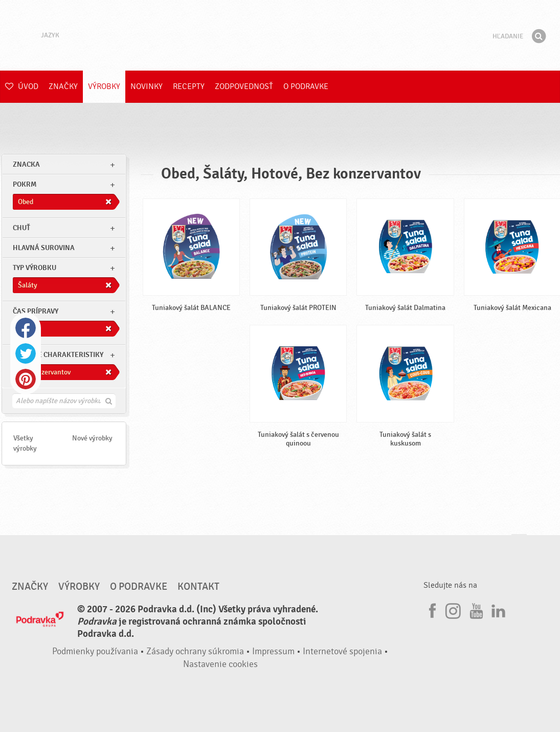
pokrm (25, 184)
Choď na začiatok (519, 544)
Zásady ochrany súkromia (195, 651)
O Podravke (306, 86)
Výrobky (104, 86)
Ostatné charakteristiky (58, 355)
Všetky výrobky (25, 443)
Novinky (147, 86)
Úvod (22, 86)
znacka (26, 164)
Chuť (21, 228)
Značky (63, 86)
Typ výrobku (35, 268)
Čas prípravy (36, 311)
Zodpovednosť (244, 86)
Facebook (26, 328)
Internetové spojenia (342, 651)
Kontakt (198, 587)
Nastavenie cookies (220, 664)
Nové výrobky (92, 438)
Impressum (273, 651)
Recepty (189, 86)
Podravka (280, 35)
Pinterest (26, 379)
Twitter (26, 353)
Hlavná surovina (44, 248)
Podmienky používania (95, 651)
